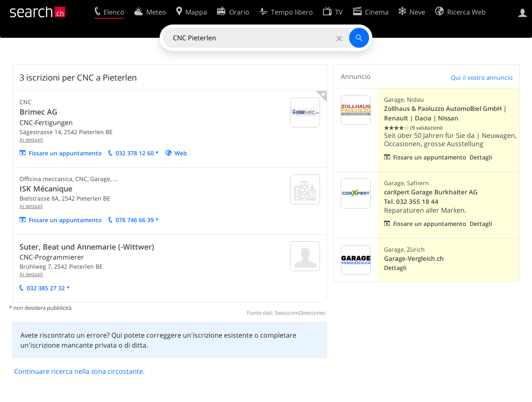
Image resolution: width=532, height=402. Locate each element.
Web (181, 153)
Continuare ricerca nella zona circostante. (79, 371)
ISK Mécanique (46, 189)
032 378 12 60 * (137, 153)
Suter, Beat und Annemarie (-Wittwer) (87, 247)
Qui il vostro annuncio (482, 77)
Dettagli (481, 157)
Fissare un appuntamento (65, 153)
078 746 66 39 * (137, 220)
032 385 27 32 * (48, 288)
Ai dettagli (31, 140)
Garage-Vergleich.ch (414, 259)
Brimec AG (38, 112)
